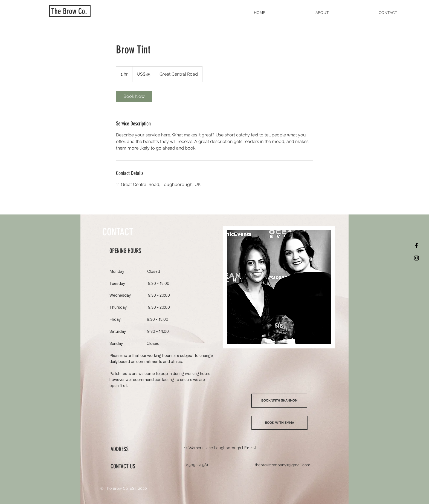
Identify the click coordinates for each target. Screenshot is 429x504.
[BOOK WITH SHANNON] (279, 401)
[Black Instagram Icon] (416, 258)
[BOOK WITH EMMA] (279, 423)
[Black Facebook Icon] (416, 245)
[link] (134, 96)
